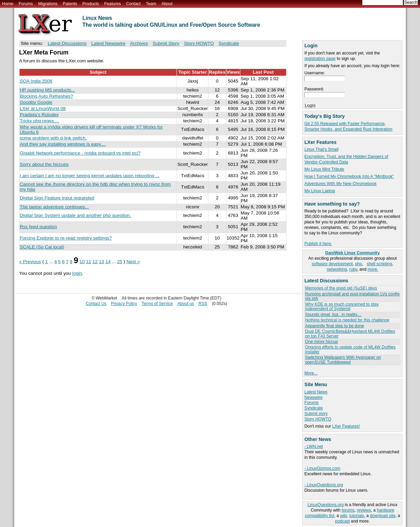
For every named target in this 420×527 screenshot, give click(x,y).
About (167, 4)
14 (108, 262)
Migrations (48, 4)
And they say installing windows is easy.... (63, 144)
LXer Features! (346, 426)
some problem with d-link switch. (53, 138)
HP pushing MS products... (47, 90)
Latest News (316, 392)
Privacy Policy (124, 304)
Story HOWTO (318, 419)
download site (383, 516)
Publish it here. (318, 244)
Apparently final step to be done (334, 326)
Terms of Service (157, 304)
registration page (320, 59)
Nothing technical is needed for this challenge (347, 320)
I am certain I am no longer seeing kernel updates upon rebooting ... (90, 176)
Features (113, 4)
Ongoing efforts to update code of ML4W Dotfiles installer (350, 349)
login (77, 273)
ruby (353, 269)
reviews (364, 510)
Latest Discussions (67, 43)
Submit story (316, 414)
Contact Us (96, 304)
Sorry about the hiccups (44, 164)
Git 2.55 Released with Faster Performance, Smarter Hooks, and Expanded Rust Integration (348, 126)
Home (8, 4)
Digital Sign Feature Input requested (57, 198)
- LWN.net (314, 446)
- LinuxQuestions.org (324, 485)
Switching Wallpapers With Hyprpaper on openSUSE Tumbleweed (343, 360)
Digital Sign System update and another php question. (75, 215)
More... (311, 373)
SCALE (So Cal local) (42, 247)
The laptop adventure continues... (54, 207)
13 (101, 262)
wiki (343, 516)
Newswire (313, 397)
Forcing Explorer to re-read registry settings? (66, 238)
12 (95, 262)
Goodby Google (36, 102)
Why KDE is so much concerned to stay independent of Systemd (342, 307)
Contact (133, 4)
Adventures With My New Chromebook (340, 184)
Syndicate (314, 408)
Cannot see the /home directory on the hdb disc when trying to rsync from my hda (95, 187)
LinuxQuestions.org (326, 505)
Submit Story (166, 43)
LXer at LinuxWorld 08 (43, 108)
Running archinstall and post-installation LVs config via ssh (352, 296)
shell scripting (379, 264)
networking (337, 269)
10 (82, 262)
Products (91, 4)
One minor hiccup (321, 342)
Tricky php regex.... (40, 121)
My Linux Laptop (320, 191)
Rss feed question (39, 227)
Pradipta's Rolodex (39, 115)
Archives (139, 43)
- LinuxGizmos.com (322, 468)
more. (373, 269)
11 (88, 262)
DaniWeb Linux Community (352, 253)
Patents (70, 4)
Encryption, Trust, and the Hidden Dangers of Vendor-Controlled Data (346, 159)
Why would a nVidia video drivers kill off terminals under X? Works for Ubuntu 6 (91, 130)
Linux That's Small (321, 149)
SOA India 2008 (36, 81)
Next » (133, 262)
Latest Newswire (109, 43)
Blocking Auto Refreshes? (47, 96)
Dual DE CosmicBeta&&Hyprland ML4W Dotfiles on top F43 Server (350, 334)
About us (186, 304)
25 (120, 262)
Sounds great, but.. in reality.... (333, 315)
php (358, 264)
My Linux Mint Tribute (324, 169)
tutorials (357, 516)
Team (151, 4)
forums (348, 510)
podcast (342, 521)
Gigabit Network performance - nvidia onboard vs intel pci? (80, 153)
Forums (26, 4)
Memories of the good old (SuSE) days (341, 288)
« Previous (30, 262)
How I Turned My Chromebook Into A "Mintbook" (349, 176)
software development (332, 264)
